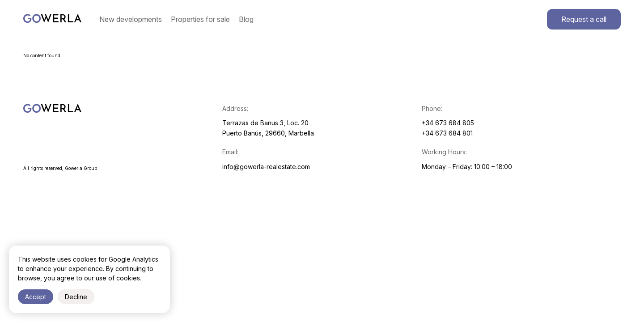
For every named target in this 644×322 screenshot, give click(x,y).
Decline (76, 297)
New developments (131, 19)
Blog (246, 19)
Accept (36, 297)
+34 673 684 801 (447, 133)
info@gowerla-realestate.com (266, 167)
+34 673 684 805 (448, 123)
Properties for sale (200, 19)
